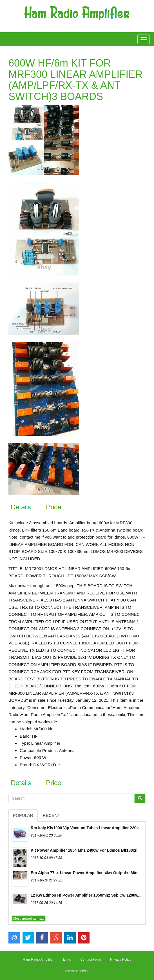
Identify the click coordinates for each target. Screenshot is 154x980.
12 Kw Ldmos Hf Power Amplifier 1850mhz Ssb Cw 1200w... (86, 895)
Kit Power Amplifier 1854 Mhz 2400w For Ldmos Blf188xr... (85, 850)
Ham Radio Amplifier (38, 960)
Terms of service (77, 971)
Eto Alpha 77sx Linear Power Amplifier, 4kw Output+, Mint (85, 873)
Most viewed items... (29, 919)
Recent (52, 815)
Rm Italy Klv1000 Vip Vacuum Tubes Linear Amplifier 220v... (86, 828)
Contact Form (91, 960)
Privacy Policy (121, 960)
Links (67, 960)
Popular (23, 815)
